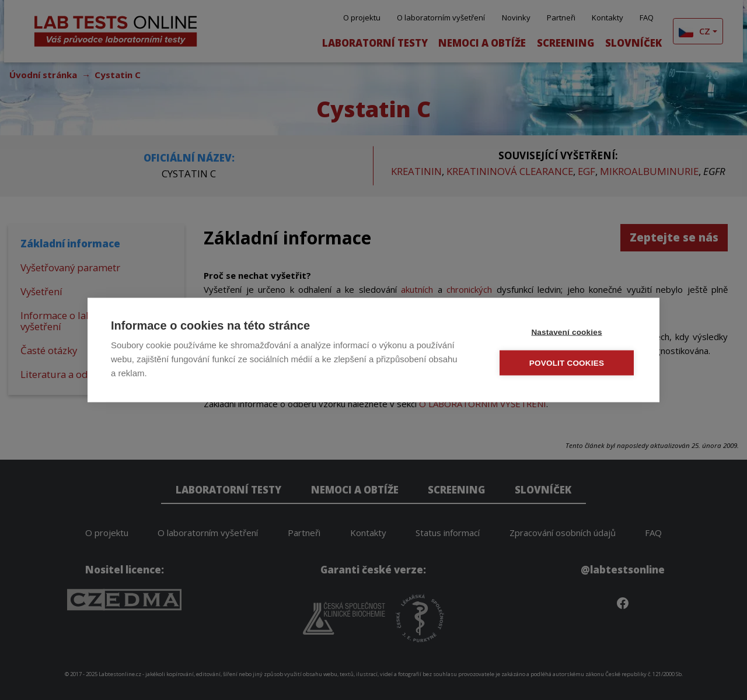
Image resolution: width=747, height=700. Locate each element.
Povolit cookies (567, 363)
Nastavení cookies (566, 332)
